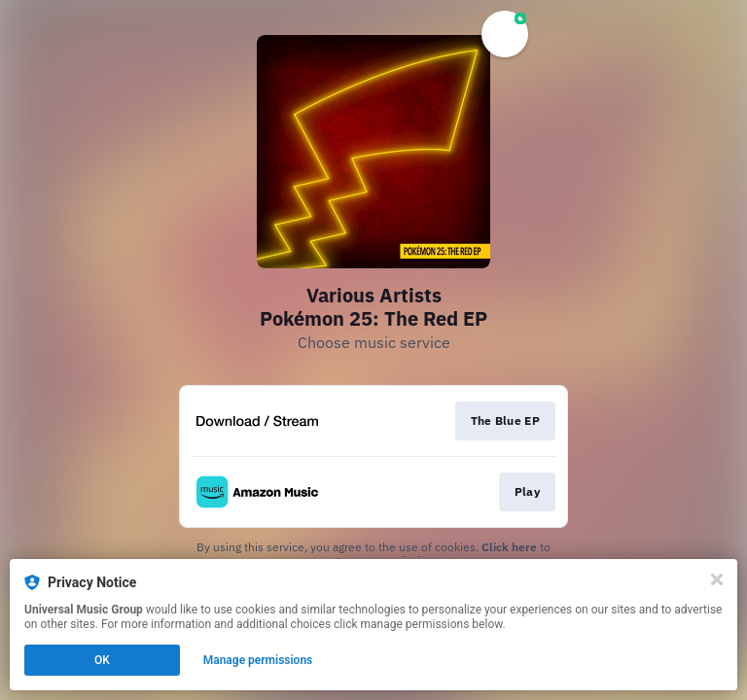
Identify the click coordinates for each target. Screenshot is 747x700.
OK (102, 660)
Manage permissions (258, 660)
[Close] (717, 579)
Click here (509, 547)
